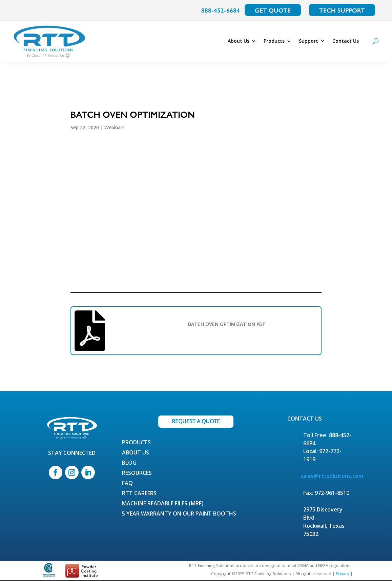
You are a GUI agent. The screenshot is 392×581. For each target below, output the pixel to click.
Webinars (115, 127)
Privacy (343, 574)
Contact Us (346, 41)
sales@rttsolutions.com (332, 476)
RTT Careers (139, 494)
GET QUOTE (273, 10)
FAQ (127, 484)
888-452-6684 (221, 10)
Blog (129, 463)
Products (274, 41)
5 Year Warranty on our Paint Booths (179, 514)
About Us (239, 41)
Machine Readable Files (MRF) (163, 504)
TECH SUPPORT (342, 10)
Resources (137, 473)
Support (308, 41)
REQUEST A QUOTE (196, 421)
